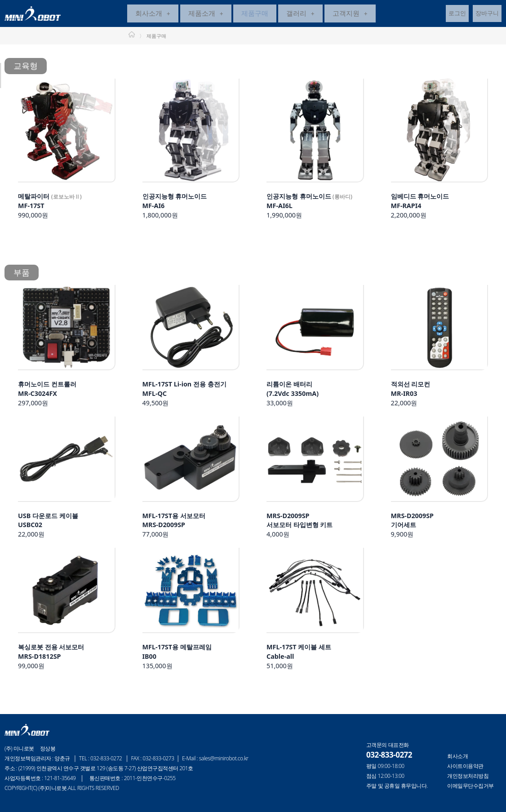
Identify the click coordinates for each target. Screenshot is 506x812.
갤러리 (300, 14)
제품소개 (206, 14)
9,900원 (415, 528)
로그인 (457, 14)
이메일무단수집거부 (470, 786)
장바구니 (487, 14)
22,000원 (413, 396)
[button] (153, 15)
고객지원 (350, 14)
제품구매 (255, 14)
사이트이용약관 (465, 766)
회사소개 (153, 14)
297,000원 (51, 396)
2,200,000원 (424, 208)
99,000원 (56, 659)
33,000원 (296, 396)
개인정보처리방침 (468, 776)
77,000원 (178, 528)
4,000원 (304, 528)
